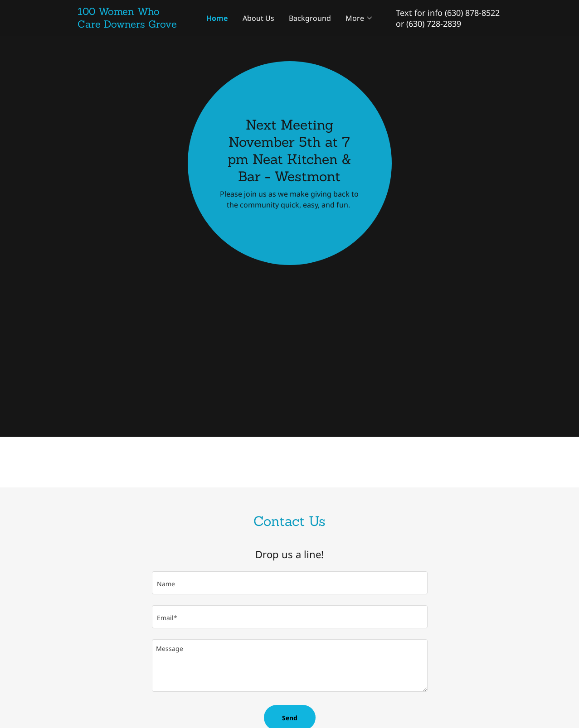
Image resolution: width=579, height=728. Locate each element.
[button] (359, 18)
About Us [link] (258, 18)
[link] (131, 25)
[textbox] (290, 583)
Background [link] (310, 18)
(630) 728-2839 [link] (434, 24)
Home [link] (217, 18)
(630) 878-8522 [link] (472, 13)
